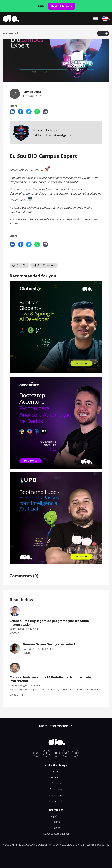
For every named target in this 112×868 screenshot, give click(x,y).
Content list (12, 33)
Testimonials (56, 801)
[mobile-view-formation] (56, 133)
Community (56, 789)
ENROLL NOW (62, 6)
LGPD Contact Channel (56, 834)
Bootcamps (56, 777)
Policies (56, 828)
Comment (49, 265)
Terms (56, 822)
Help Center (56, 816)
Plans (56, 772)
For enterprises (56, 795)
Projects (56, 783)
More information (56, 726)
